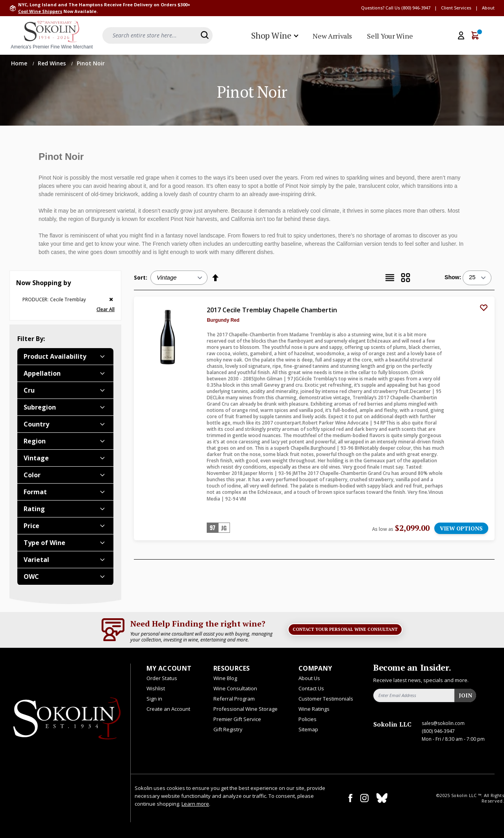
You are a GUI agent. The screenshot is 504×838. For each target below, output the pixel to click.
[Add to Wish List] (484, 308)
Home (20, 63)
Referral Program (234, 699)
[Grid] (406, 278)
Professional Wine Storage (246, 709)
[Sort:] (179, 278)
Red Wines (53, 63)
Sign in (154, 699)
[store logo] (52, 35)
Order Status (162, 678)
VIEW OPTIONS (461, 528)
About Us (309, 678)
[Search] (205, 35)
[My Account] (461, 35)
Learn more (195, 804)
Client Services (456, 8)
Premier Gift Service (237, 719)
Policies (308, 719)
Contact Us (311, 688)
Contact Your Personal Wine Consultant (345, 629)
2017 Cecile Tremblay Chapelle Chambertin (272, 310)
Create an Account (168, 709)
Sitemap (308, 729)
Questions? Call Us (381, 8)
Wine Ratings (314, 709)
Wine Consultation (235, 688)
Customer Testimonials (326, 699)
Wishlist (156, 688)
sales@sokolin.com (443, 723)
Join (465, 695)
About (488, 8)
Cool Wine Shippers (40, 11)
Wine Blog (225, 678)
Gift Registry (228, 729)
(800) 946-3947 (416, 8)
